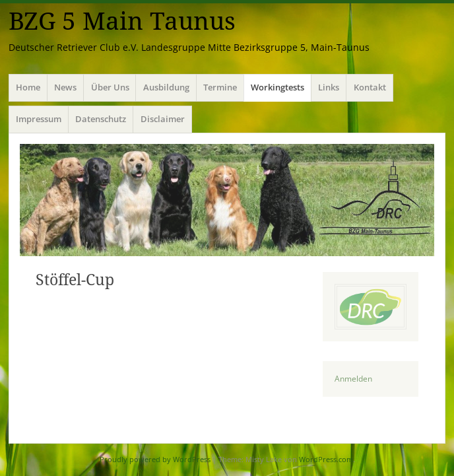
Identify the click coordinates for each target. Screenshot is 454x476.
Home (28, 87)
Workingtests (277, 87)
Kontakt (370, 87)
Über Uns (110, 87)
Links (329, 87)
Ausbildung (166, 87)
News (65, 87)
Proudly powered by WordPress (155, 459)
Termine (220, 87)
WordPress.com (326, 459)
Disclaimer (163, 119)
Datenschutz (101, 119)
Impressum (39, 119)
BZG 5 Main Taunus (122, 21)
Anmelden (353, 379)
